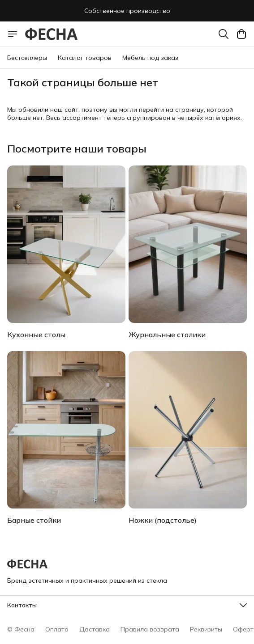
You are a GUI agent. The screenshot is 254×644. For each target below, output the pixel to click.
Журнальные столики (167, 335)
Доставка (95, 629)
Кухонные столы (36, 335)
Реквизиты (206, 629)
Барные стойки (34, 520)
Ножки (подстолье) (163, 520)
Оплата (57, 629)
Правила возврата (150, 629)
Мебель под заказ (150, 58)
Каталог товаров (85, 58)
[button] (127, 605)
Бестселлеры (27, 58)
